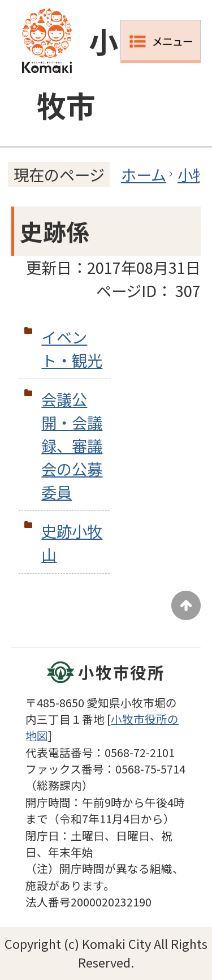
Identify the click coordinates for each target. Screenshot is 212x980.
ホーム (144, 174)
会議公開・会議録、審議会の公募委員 (72, 445)
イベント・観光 (72, 348)
